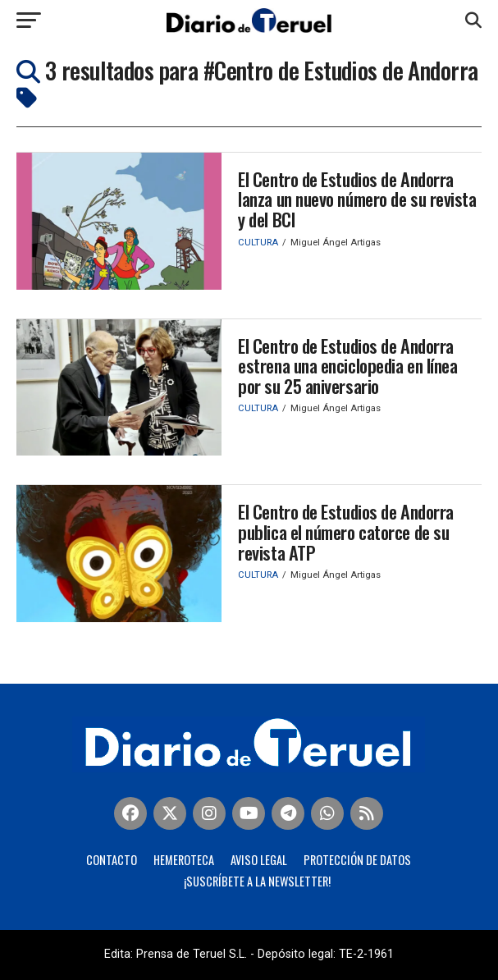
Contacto (112, 860)
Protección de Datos (357, 860)
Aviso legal (259, 860)
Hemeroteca (184, 860)
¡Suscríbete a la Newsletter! (257, 881)
